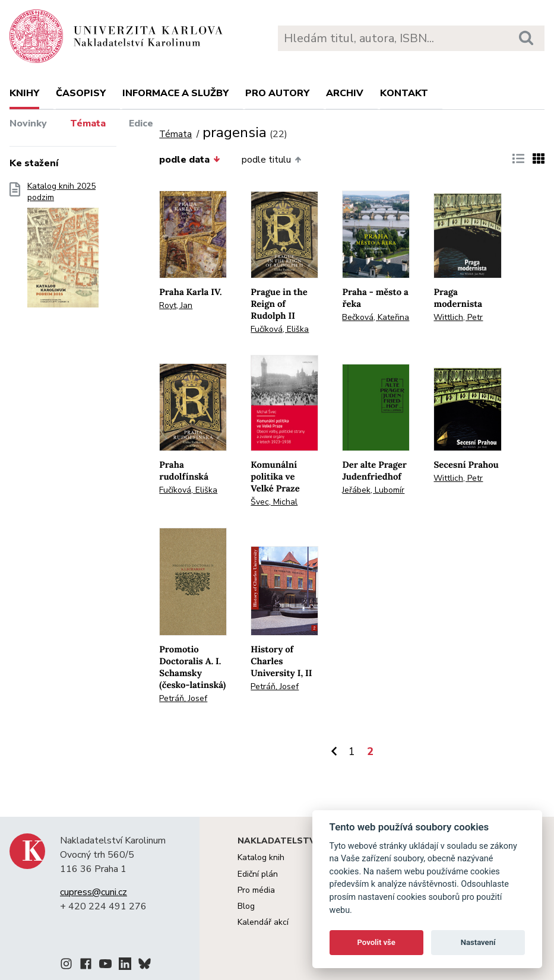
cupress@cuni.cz (94, 892)
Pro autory (277, 93)
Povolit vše (376, 942)
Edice (141, 123)
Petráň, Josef (183, 698)
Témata (88, 123)
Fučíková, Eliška (280, 329)
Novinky (28, 123)
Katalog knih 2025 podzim (63, 249)
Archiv (345, 93)
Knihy (24, 93)
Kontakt (404, 93)
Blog (246, 906)
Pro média (256, 890)
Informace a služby (175, 93)
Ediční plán (258, 874)
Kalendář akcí (263, 922)
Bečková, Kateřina (376, 317)
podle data (189, 160)
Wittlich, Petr (458, 317)
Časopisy (81, 93)
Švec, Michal (274, 502)
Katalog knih (261, 857)
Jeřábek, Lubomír (373, 490)
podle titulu (271, 160)
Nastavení (478, 942)
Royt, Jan (176, 305)
